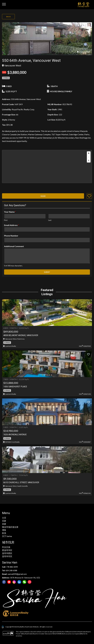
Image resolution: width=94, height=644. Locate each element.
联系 (4, 533)
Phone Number (11, 236)
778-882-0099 (12, 567)
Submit (47, 272)
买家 (4, 521)
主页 (4, 518)
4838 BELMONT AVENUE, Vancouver (21, 335)
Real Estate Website (32, 627)
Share (43, 196)
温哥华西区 (7, 553)
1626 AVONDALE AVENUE (15, 435)
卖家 (4, 524)
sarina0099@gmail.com (17, 574)
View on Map (83, 52)
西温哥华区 (7, 550)
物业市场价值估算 (10, 527)
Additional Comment (14, 246)
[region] (47, 166)
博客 (4, 530)
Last (50, 220)
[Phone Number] (47, 240)
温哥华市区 (7, 556)
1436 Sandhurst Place (15, 387)
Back (8, 17)
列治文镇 (6, 547)
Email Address (11, 225)
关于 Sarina (7, 536)
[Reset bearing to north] (89, 161)
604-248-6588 (11, 571)
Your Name (10, 212)
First (6, 220)
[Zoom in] (89, 153)
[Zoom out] (89, 157)
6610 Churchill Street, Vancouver (21, 482)
